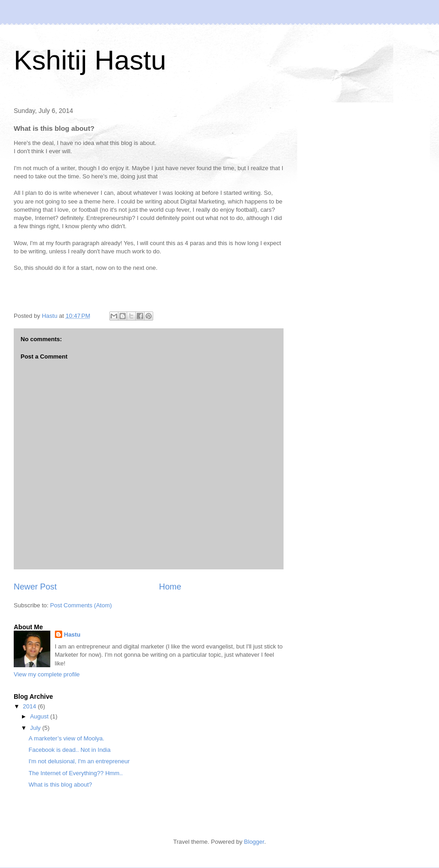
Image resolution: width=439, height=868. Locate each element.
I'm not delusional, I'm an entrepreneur (79, 761)
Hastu (72, 635)
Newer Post (35, 587)
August (40, 716)
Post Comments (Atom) (81, 605)
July (36, 728)
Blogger (254, 842)
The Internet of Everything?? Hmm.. (75, 773)
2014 (30, 706)
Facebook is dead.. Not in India (69, 750)
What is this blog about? (60, 785)
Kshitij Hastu (90, 60)
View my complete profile (47, 674)
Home (170, 587)
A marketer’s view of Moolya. (66, 738)
